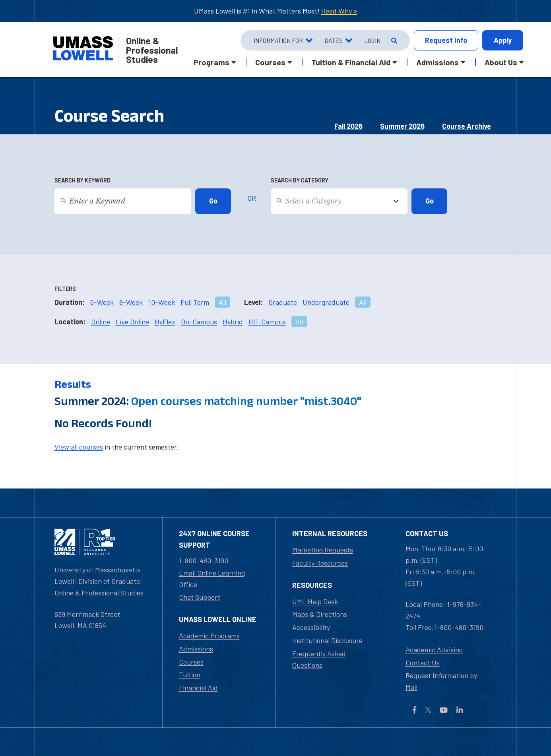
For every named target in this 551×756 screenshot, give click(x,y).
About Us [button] (501, 62)
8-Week (131, 302)
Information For (278, 41)
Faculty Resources (320, 563)
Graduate (283, 302)
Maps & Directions (320, 614)
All (222, 302)
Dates (334, 41)
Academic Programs (209, 636)
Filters (65, 289)
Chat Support (200, 597)
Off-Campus (267, 322)
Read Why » (339, 11)
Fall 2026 (348, 126)
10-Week (162, 302)
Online (101, 322)
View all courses (79, 447)
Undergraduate (326, 302)
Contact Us (423, 663)
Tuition (190, 675)
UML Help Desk (315, 601)
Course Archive (467, 126)
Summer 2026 (402, 126)
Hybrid (233, 322)
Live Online (132, 322)
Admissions (196, 649)
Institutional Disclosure (327, 640)
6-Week (102, 302)
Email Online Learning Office (212, 579)
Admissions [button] (438, 62)
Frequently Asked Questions (319, 659)
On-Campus (199, 322)
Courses (191, 662)
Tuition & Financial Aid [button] (351, 62)
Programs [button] (211, 62)
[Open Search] (393, 41)
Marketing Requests (323, 550)
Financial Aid (198, 688)
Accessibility (311, 627)
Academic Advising (434, 649)
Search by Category (300, 180)
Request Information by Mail (441, 681)
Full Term (195, 302)
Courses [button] (270, 62)
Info (446, 40)
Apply (503, 40)
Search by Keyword (82, 180)
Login (372, 41)
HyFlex (165, 322)
